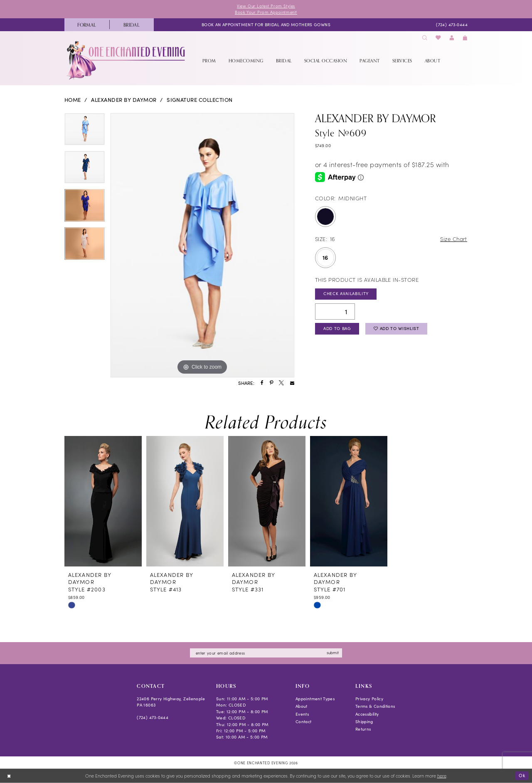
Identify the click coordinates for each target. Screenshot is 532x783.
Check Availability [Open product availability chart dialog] (346, 293)
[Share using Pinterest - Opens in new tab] (271, 383)
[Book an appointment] (266, 25)
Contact (304, 721)
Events (302, 714)
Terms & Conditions (375, 706)
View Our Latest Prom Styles (266, 6)
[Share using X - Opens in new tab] (281, 383)
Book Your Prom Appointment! (266, 12)
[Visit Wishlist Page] (438, 38)
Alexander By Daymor (124, 100)
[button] (452, 38)
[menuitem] (87, 25)
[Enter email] (266, 653)
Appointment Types (315, 699)
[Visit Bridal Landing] (132, 25)
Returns (363, 729)
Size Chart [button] (454, 239)
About (302, 706)
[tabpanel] (85, 132)
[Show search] (425, 38)
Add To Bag (337, 328)
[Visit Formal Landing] (87, 25)
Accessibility (367, 714)
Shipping (364, 721)
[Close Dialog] (9, 776)
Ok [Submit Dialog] (522, 775)
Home (73, 100)
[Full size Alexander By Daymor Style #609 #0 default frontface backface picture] (202, 245)
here (442, 776)
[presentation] (103, 501)
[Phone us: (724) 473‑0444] (452, 25)
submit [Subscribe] (333, 652)
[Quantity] (335, 311)
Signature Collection (200, 100)
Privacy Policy (369, 699)
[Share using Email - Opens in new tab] (292, 383)
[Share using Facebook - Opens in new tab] (262, 383)
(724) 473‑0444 (153, 717)
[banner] (127, 60)
